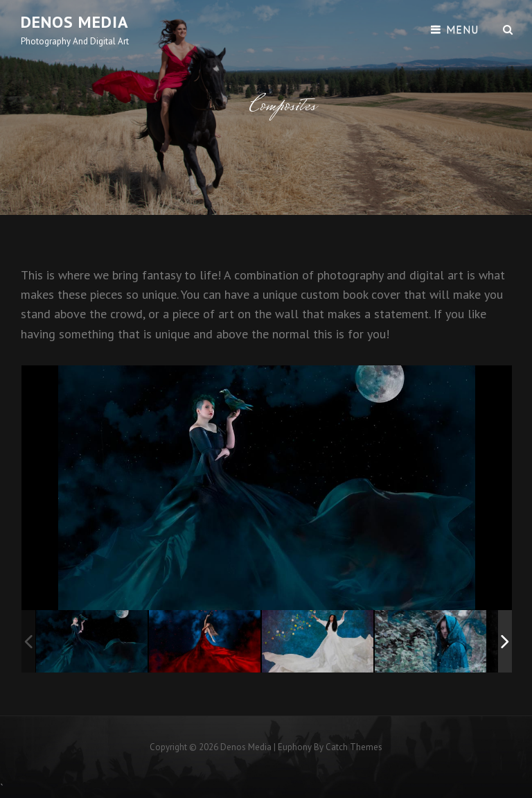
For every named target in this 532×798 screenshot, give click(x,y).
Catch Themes (354, 747)
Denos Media (75, 22)
